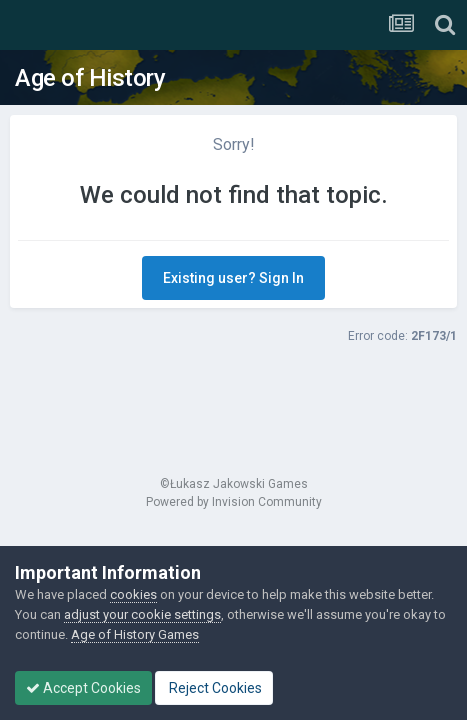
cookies (133, 594)
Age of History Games (135, 634)
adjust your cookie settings (142, 614)
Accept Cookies (83, 688)
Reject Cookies (214, 688)
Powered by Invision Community (234, 502)
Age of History (90, 78)
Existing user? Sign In (233, 278)
